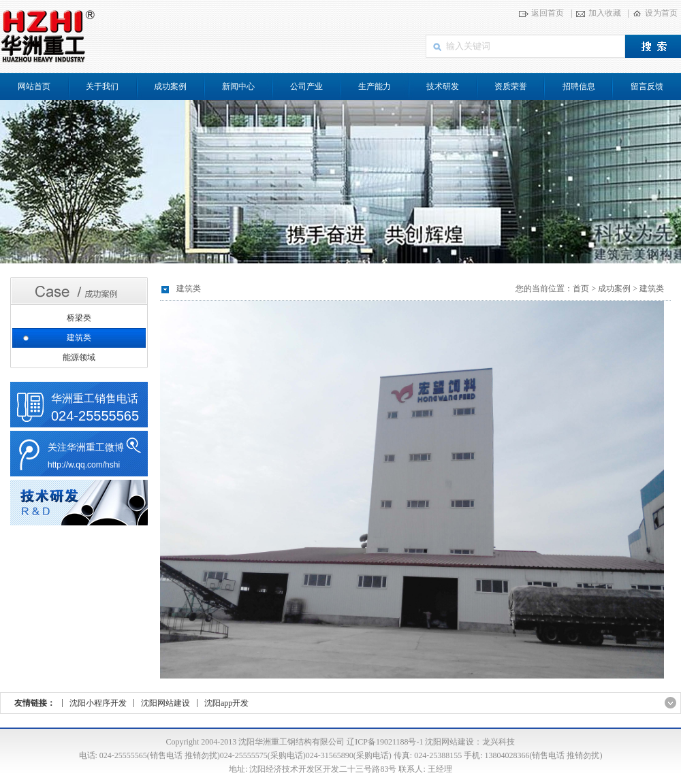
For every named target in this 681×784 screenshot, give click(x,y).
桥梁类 (79, 318)
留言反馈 (647, 86)
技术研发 (443, 86)
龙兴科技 (498, 742)
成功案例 (170, 86)
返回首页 (548, 13)
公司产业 (306, 86)
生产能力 (375, 86)
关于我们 (102, 86)
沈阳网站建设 (165, 703)
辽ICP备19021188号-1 (385, 742)
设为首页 (661, 13)
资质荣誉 (511, 86)
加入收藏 (605, 13)
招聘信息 (579, 86)
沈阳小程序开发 (98, 703)
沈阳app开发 (226, 703)
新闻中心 (238, 86)
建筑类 (79, 338)
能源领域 (79, 357)
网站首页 (34, 86)
